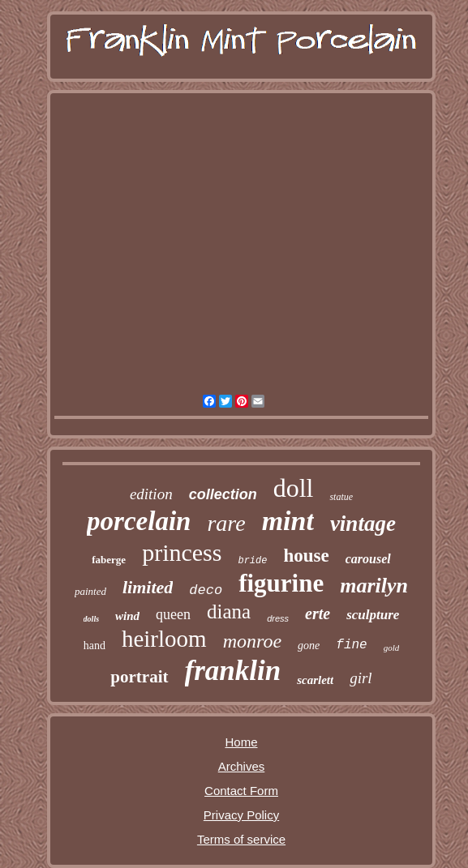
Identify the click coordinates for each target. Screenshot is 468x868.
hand (94, 646)
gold (392, 648)
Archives (242, 766)
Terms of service (241, 839)
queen (173, 614)
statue (341, 497)
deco (206, 590)
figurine (281, 583)
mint (288, 521)
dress (278, 618)
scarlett (315, 680)
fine (351, 645)
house (306, 556)
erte (318, 614)
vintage (363, 524)
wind (127, 616)
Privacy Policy (241, 815)
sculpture (373, 615)
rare (226, 523)
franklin (233, 671)
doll (294, 488)
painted (90, 591)
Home (241, 742)
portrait (139, 677)
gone (309, 646)
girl (361, 678)
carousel (368, 559)
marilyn (374, 586)
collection (223, 494)
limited (148, 587)
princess (182, 552)
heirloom (164, 639)
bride (252, 561)
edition (151, 494)
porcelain (139, 521)
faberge (109, 560)
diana (229, 611)
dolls (91, 619)
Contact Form (241, 791)
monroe (252, 641)
